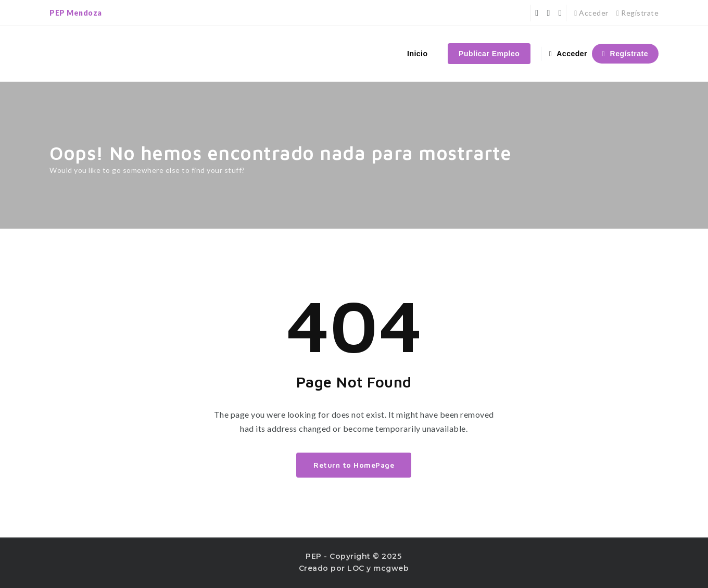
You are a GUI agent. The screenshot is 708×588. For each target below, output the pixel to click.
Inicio (418, 54)
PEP (314, 556)
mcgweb (391, 568)
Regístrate (637, 13)
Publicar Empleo (489, 54)
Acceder (591, 13)
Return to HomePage (354, 465)
